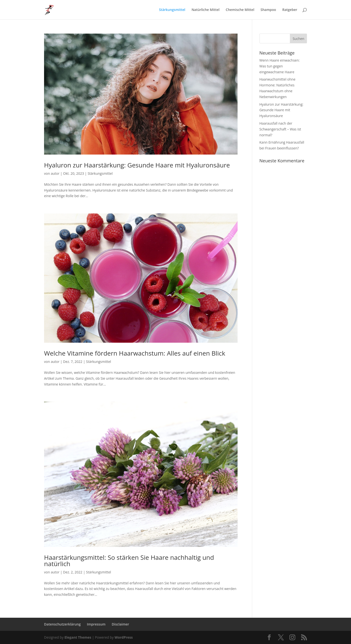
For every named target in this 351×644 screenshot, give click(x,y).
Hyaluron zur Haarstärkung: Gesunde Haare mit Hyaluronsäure (137, 165)
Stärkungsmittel (172, 10)
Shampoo (268, 10)
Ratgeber (290, 10)
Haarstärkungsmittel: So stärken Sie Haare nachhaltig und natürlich (129, 561)
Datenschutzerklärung (62, 624)
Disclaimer (120, 624)
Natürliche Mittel (206, 10)
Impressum (96, 624)
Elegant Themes (78, 637)
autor (55, 173)
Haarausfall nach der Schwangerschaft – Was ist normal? (280, 129)
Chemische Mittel (240, 10)
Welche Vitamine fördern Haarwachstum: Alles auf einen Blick (135, 353)
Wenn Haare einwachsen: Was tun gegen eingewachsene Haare (280, 66)
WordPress (124, 637)
